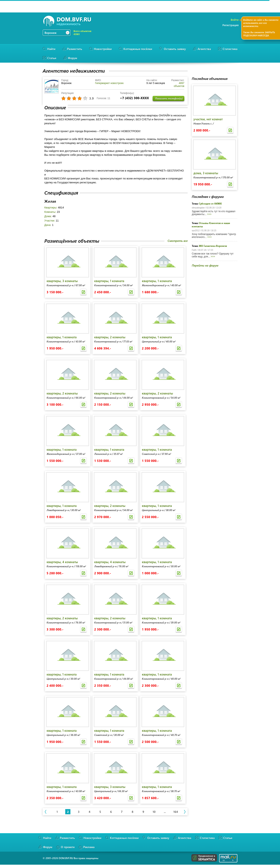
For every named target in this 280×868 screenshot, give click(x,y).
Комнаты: (52, 212)
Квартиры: (54, 208)
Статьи (52, 58)
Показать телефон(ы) (169, 98)
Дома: (50, 216)
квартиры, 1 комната (109, 281)
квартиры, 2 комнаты (110, 337)
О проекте (68, 847)
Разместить (75, 49)
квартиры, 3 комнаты (62, 281)
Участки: (51, 221)
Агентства (204, 49)
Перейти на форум (205, 265)
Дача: (49, 225)
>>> (209, 214)
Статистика (230, 49)
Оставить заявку (175, 49)
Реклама (89, 847)
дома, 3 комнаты (206, 173)
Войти (235, 20)
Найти (51, 49)
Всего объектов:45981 (83, 33)
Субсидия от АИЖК (210, 203)
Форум (72, 58)
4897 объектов (179, 85)
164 (176, 812)
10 (154, 812)
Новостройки (103, 49)
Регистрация (231, 25)
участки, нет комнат (208, 119)
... (165, 812)
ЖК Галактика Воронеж (213, 246)
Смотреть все (178, 241)
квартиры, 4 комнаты (62, 562)
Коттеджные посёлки (138, 49)
